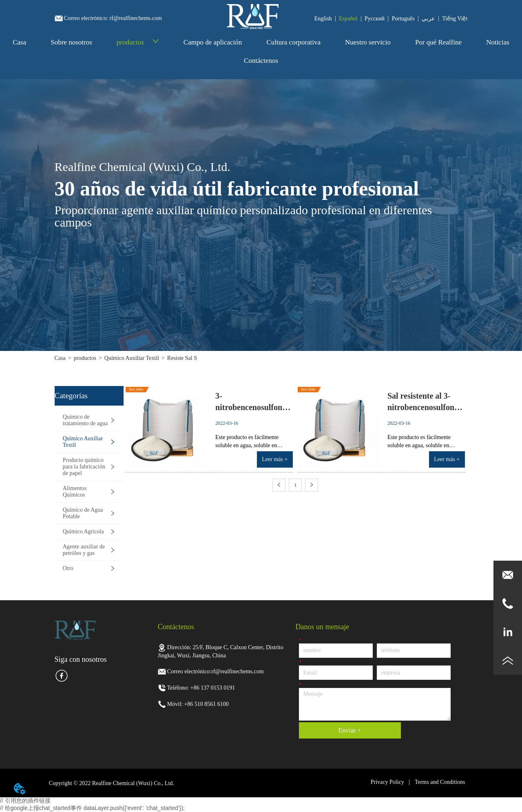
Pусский (375, 19)
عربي (428, 19)
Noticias (498, 42)
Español (348, 19)
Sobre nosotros (71, 42)
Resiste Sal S (182, 358)
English (323, 19)
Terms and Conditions (440, 782)
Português (403, 19)
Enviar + (350, 730)
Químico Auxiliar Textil (132, 358)
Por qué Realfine (438, 42)
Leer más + (275, 459)
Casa (19, 42)
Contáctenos (261, 61)
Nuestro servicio (368, 42)
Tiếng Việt (455, 19)
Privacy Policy (387, 782)
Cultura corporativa (293, 42)
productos (138, 42)
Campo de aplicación (213, 42)
